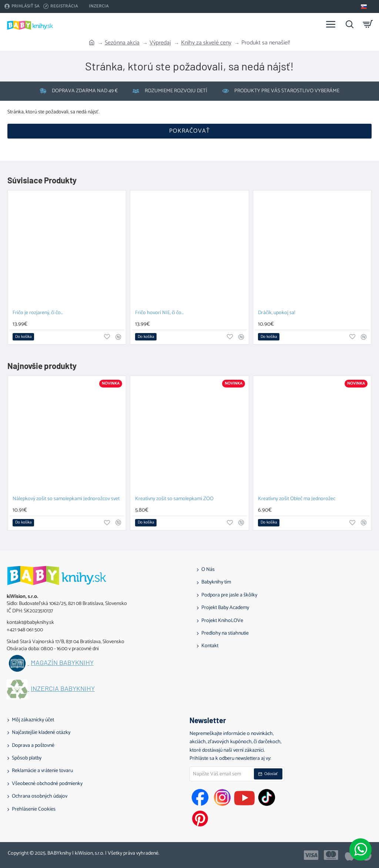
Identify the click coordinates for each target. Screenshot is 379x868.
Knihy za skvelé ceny (206, 43)
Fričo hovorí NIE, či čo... (159, 313)
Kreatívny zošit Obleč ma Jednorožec (297, 499)
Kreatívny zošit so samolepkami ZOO (174, 499)
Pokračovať (189, 131)
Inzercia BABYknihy (63, 689)
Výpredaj (160, 43)
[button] (23, 337)
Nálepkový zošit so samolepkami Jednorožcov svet (66, 499)
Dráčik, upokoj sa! (276, 313)
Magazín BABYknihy (62, 663)
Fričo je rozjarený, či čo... (38, 313)
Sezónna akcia (122, 43)
